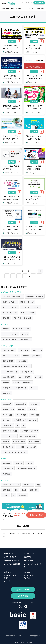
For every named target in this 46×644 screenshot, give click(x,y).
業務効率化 (7, 463)
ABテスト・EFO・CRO (11, 356)
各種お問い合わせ (10, 572)
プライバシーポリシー (11, 575)
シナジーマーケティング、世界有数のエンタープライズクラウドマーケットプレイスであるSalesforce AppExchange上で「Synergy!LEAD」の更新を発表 (12, 137)
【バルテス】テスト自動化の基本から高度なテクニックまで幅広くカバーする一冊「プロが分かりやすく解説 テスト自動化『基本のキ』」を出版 (12, 228)
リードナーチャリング (10, 334)
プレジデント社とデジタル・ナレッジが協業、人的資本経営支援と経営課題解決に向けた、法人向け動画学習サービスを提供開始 (34, 228)
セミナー (32, 8)
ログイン (29, 3)
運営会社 (7, 578)
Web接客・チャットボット (32, 356)
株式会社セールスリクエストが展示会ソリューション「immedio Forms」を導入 (12, 107)
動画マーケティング (27, 302)
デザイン (6, 442)
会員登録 (39, 3)
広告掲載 (27, 578)
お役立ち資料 (16, 8)
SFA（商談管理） (25, 377)
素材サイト (7, 393)
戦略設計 (6, 329)
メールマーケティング (10, 307)
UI (17, 425)
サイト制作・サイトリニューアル (25, 420)
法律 (16, 490)
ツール (25, 8)
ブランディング (8, 468)
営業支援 (6, 382)
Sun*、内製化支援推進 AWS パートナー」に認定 (11, 168)
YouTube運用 (8, 415)
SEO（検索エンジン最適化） (12, 297)
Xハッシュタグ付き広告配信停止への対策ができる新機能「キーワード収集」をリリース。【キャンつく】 (34, 47)
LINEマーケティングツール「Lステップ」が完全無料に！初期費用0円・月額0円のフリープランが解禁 (34, 107)
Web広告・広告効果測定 (35, 297)
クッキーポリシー (30, 575)
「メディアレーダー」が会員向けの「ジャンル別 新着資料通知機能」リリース (34, 198)
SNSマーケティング (9, 302)
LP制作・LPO (37, 350)
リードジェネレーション (21, 329)
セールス (25, 334)
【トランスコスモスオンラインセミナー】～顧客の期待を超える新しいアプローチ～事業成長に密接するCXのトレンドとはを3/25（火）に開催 (12, 258)
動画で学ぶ (28, 557)
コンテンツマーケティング (31, 307)
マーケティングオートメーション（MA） (16, 366)
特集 (8, 8)
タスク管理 (7, 474)
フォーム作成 (24, 350)
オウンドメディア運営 (10, 431)
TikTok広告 (35, 415)
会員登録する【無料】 (36, 515)
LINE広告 (32, 409)
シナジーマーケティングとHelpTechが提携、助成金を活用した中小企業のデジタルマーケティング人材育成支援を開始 (34, 77)
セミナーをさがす (10, 557)
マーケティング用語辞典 (12, 564)
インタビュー (28, 485)
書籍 (38, 485)
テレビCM (6, 420)
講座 (43, 8)
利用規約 (27, 572)
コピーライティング (9, 436)
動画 (38, 8)
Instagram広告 (8, 409)
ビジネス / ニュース (10, 52)
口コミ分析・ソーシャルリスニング (15, 388)
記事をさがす (8, 553)
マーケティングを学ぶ (11, 560)
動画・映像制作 (8, 361)
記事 (3, 8)
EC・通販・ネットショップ (22, 382)
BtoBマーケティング (10, 313)
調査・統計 (34, 490)
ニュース (6, 495)
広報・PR (6, 318)
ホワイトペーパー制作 (28, 436)
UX (24, 425)
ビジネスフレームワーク (11, 485)
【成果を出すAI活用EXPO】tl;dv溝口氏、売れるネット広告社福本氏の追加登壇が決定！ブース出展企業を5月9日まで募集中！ (34, 168)
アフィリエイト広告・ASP (22, 318)
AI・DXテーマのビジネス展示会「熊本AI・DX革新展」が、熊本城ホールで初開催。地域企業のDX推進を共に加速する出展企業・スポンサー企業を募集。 (12, 198)
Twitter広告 (35, 404)
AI (14, 495)
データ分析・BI (27, 372)
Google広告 (7, 404)
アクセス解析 (22, 361)
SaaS (24, 490)
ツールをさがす (29, 553)
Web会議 (38, 377)
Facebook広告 (21, 404)
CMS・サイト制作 (9, 350)
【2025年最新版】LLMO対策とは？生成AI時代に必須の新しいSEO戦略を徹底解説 (12, 77)
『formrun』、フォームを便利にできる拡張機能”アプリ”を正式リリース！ (34, 137)
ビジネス (12, 41)
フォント (34, 388)
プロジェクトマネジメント (26, 468)
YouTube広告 (21, 415)
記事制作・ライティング (30, 431)
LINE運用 (21, 409)
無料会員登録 (23, 589)
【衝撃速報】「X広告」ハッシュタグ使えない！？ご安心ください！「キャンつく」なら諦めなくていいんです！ (12, 47)
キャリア (29, 463)
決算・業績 (7, 490)
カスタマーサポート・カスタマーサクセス (17, 339)
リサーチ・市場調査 (28, 313)
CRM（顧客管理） (9, 377)
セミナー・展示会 (19, 442)
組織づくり (18, 463)
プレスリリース (9, 581)
